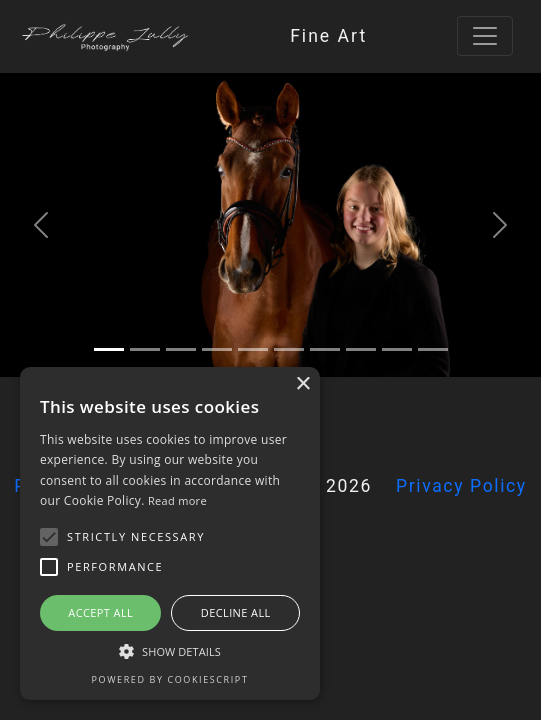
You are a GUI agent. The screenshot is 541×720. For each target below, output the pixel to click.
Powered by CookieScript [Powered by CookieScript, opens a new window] (170, 679)
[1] (145, 349)
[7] (361, 349)
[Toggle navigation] (485, 36)
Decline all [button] (236, 612)
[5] (289, 349)
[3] (217, 349)
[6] (325, 349)
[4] (253, 349)
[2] (181, 349)
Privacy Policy (461, 486)
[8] (397, 349)
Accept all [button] (100, 612)
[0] (109, 349)
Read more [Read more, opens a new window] (177, 500)
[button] (49, 537)
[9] (433, 349)
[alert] (170, 533)
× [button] (302, 384)
